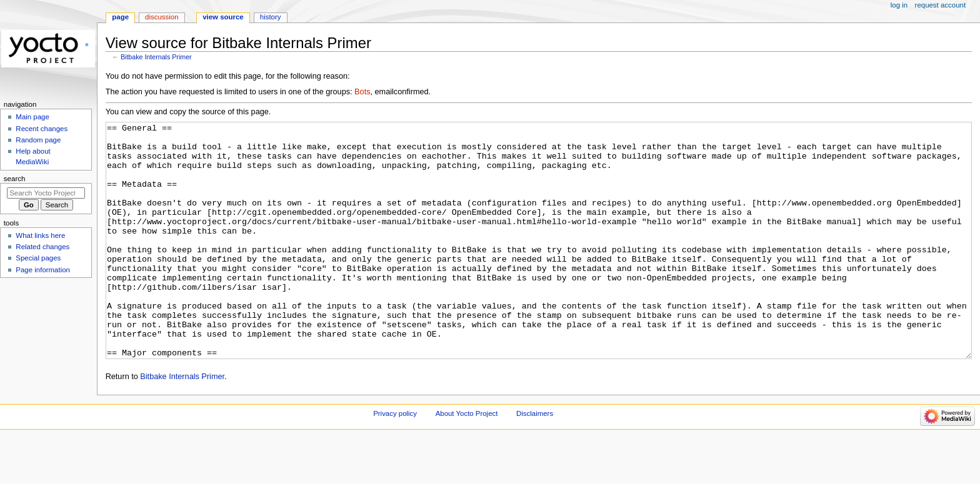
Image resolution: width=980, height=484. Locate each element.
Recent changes (42, 129)
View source (223, 17)
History (271, 17)
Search (15, 179)
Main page (32, 117)
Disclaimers (535, 460)
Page (120, 17)
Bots (362, 92)
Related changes (42, 247)
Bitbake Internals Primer (156, 57)
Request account (941, 5)
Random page (38, 140)
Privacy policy (395, 460)
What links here (40, 235)
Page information (43, 270)
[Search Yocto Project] (46, 193)
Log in (899, 5)
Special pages (38, 258)
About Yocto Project (467, 460)
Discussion (162, 17)
